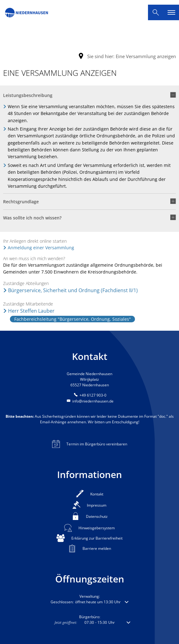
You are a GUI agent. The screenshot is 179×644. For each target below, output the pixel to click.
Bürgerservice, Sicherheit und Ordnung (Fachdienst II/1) (73, 290)
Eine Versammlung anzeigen (146, 56)
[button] (89, 97)
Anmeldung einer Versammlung (41, 248)
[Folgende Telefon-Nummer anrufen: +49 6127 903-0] (90, 395)
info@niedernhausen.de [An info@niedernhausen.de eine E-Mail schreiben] (90, 401)
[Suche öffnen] (156, 12)
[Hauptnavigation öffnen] (171, 12)
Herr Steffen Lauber (31, 311)
